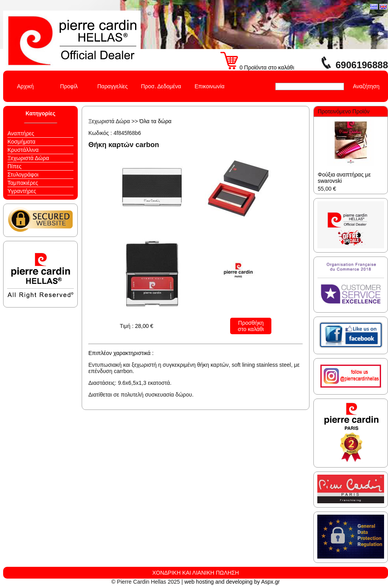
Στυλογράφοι (23, 175)
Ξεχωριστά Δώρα (28, 158)
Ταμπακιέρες (23, 183)
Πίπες (15, 166)
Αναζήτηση (366, 86)
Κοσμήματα (21, 142)
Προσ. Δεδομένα (161, 86)
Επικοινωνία (210, 86)
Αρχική (25, 86)
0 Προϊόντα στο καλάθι (257, 67)
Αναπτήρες (21, 133)
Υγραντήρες (22, 191)
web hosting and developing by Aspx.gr (232, 582)
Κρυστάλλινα (23, 150)
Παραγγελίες (113, 86)
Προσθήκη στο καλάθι (251, 326)
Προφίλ (69, 86)
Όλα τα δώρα (156, 121)
